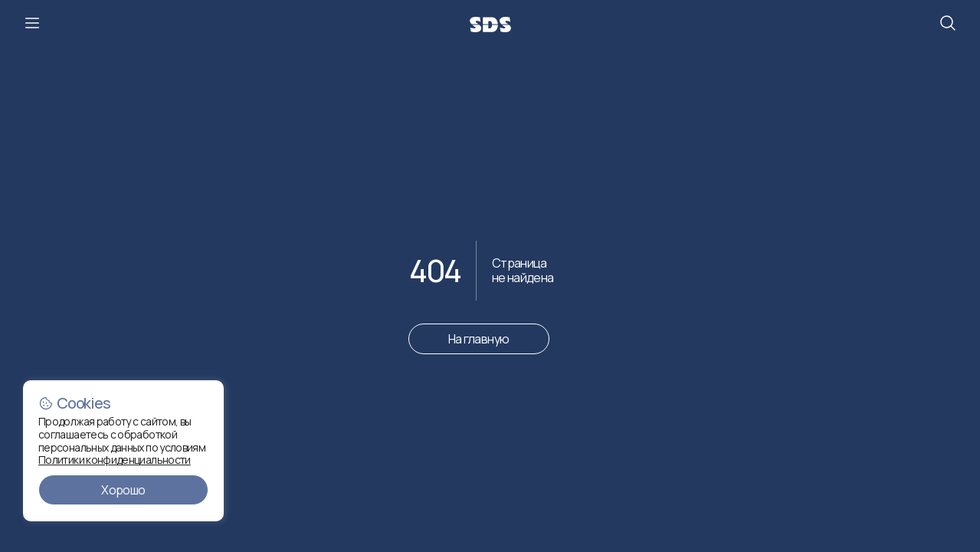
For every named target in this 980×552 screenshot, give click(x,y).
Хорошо (123, 490)
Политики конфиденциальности (115, 460)
